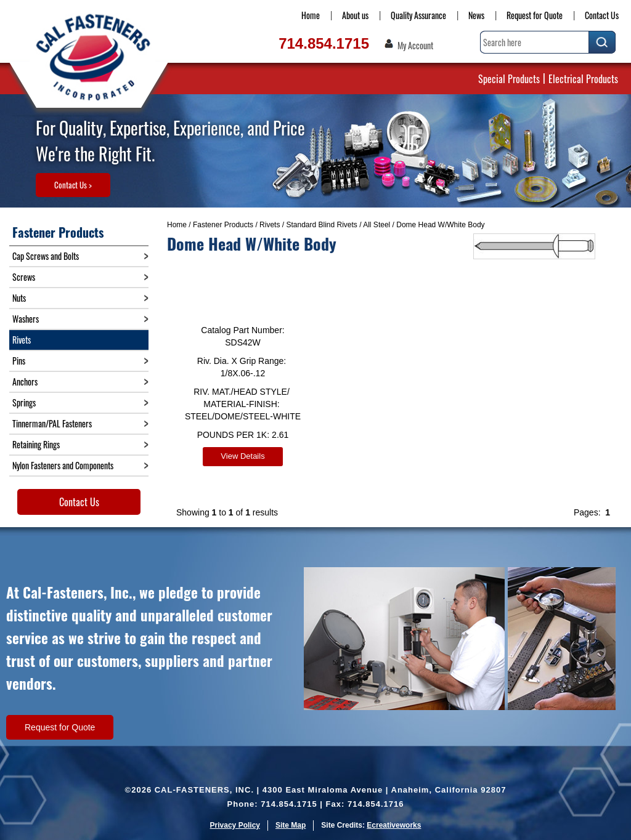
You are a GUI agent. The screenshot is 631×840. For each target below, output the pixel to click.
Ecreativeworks (394, 825)
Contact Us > (73, 185)
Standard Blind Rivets (321, 225)
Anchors (25, 382)
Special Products (509, 79)
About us (355, 15)
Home (311, 15)
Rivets (270, 225)
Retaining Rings (36, 444)
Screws (24, 277)
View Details (242, 456)
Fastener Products (223, 225)
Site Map (291, 825)
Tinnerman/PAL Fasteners (52, 423)
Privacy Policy (235, 825)
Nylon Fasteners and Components (63, 465)
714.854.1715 (324, 43)
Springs (24, 402)
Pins (19, 361)
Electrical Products (583, 79)
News (476, 15)
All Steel (377, 225)
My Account (415, 46)
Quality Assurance (418, 15)
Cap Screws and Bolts (46, 256)
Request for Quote (535, 15)
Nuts (19, 298)
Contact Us (602, 15)
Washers (26, 319)
